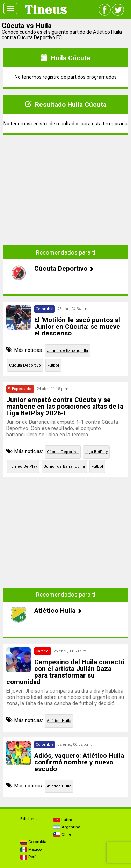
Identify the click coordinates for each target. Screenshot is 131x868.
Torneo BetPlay (23, 467)
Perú (28, 857)
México (31, 849)
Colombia (33, 842)
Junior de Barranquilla (67, 351)
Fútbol (53, 365)
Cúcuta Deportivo (25, 365)
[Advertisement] (66, 190)
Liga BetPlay (96, 452)
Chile (62, 834)
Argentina (67, 827)
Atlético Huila (59, 721)
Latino (63, 820)
